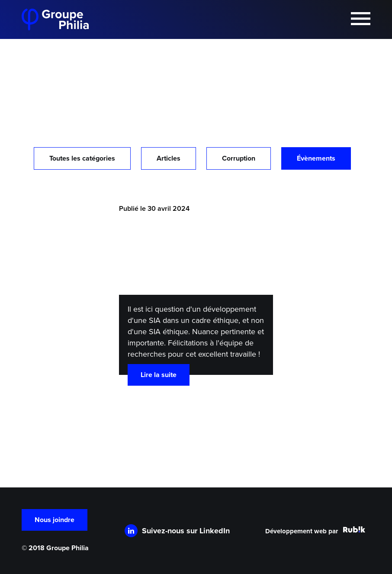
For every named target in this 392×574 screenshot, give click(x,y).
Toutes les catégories (82, 158)
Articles (169, 158)
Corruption (239, 158)
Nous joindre (55, 520)
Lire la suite (159, 375)
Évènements (316, 158)
